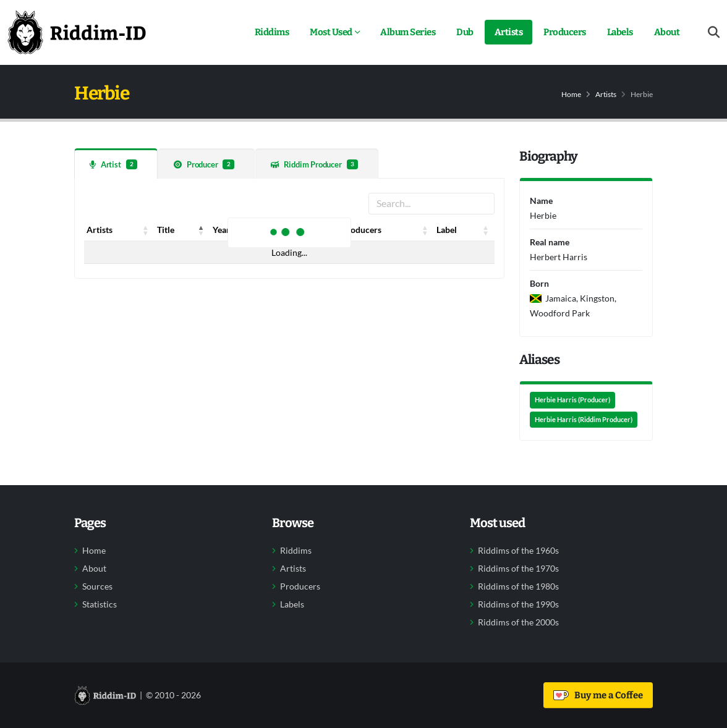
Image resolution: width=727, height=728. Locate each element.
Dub (465, 32)
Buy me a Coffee (598, 695)
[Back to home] (77, 32)
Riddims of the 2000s (518, 622)
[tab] (116, 163)
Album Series (408, 32)
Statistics (100, 604)
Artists (509, 32)
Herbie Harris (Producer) (572, 400)
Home (571, 94)
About (667, 32)
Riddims (272, 32)
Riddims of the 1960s (518, 551)
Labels (620, 32)
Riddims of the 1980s (518, 586)
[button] (146, 230)
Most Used (331, 32)
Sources (97, 586)
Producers (565, 32)
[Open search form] (714, 32)
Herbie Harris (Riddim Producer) (584, 420)
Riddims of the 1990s (518, 604)
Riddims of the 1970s (518, 569)
